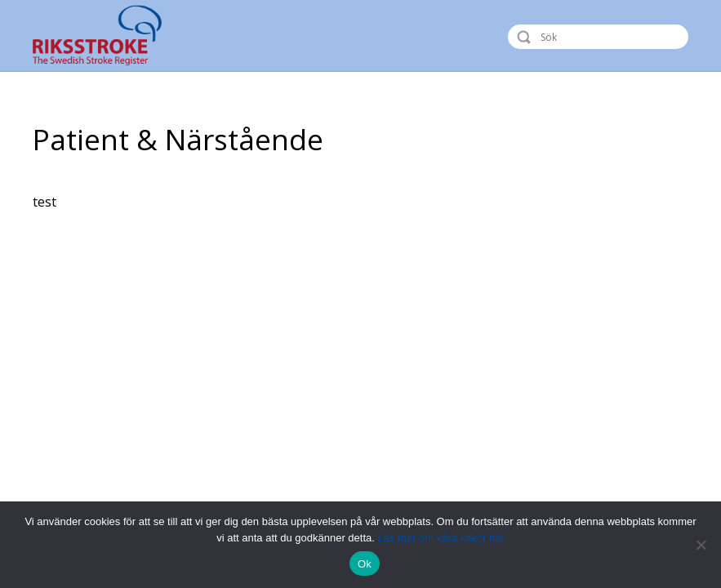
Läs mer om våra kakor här (441, 538)
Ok (365, 564)
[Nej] (701, 545)
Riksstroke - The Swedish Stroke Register (111, 36)
